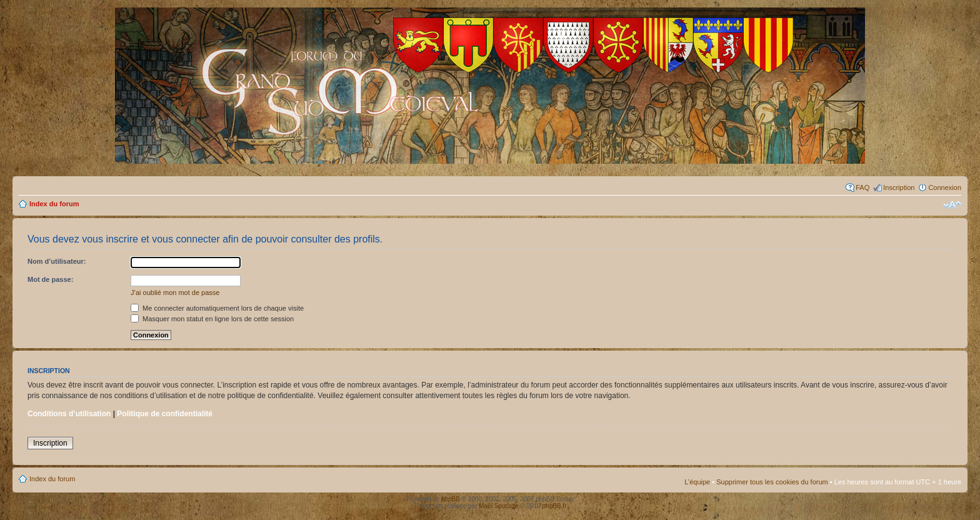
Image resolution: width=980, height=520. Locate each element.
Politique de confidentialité (165, 414)
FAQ (862, 187)
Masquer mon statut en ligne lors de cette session (212, 319)
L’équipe (697, 482)
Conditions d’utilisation (69, 414)
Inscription (899, 187)
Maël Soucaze (498, 506)
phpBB (451, 499)
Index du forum (54, 204)
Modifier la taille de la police (952, 205)
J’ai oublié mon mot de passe (175, 292)
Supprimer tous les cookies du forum (772, 482)
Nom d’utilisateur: (57, 261)
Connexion (945, 187)
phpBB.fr (555, 506)
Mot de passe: (50, 279)
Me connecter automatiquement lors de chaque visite (217, 308)
